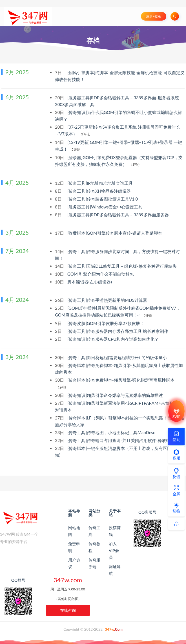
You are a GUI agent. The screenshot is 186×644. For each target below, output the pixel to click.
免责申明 (74, 547)
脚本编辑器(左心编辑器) (90, 282)
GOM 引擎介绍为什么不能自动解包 (101, 274)
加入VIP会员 (114, 550)
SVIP (176, 414)
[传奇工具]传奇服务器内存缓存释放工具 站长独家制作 (118, 331)
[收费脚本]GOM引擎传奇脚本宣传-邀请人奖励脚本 (115, 233)
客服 (176, 455)
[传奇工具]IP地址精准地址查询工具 (101, 183)
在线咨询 (68, 610)
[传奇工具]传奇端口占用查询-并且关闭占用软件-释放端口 (121, 440)
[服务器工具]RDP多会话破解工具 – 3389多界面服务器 (119, 215)
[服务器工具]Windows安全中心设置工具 (105, 207)
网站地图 (74, 531)
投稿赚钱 (115, 531)
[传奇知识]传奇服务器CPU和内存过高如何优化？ (114, 339)
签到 (176, 436)
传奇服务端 (94, 563)
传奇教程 (94, 547)
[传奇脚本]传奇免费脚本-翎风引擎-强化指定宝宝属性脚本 (121, 380)
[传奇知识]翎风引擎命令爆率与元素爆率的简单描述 (116, 395)
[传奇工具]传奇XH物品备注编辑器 (100, 191)
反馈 (176, 473)
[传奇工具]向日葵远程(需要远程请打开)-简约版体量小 (118, 357)
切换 (176, 508)
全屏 (176, 491)
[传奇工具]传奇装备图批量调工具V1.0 (103, 199)
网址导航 (115, 570)
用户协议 (74, 563)
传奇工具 (94, 531)
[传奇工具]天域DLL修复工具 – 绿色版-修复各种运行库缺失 (123, 266)
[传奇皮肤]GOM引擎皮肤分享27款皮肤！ (106, 323)
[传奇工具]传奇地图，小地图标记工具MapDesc (112, 432)
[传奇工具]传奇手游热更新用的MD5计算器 (108, 300)
